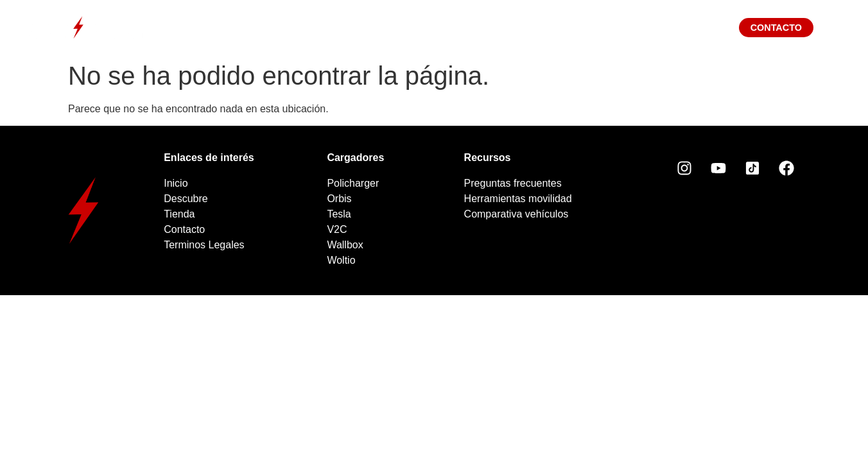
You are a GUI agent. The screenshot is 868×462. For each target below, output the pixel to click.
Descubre (298, 27)
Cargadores (405, 27)
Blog (583, 27)
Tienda (505, 27)
